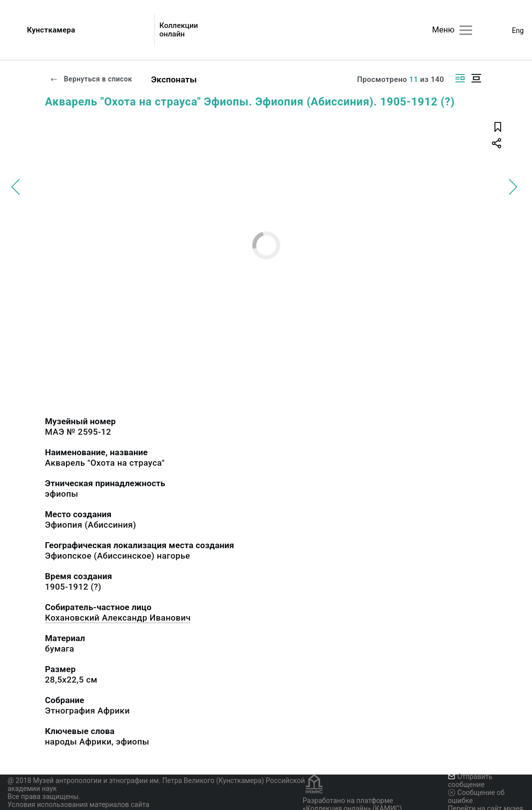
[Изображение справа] (460, 78)
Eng (518, 30)
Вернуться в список (91, 79)
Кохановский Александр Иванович (118, 618)
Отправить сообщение (470, 781)
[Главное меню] (466, 30)
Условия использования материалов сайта (78, 805)
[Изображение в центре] (476, 78)
